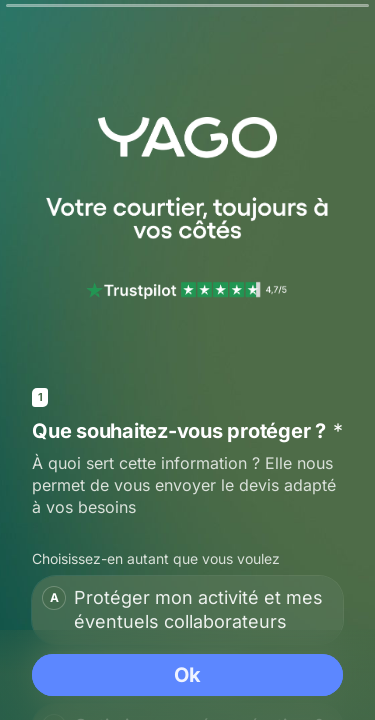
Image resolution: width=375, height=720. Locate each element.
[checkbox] (187, 610)
